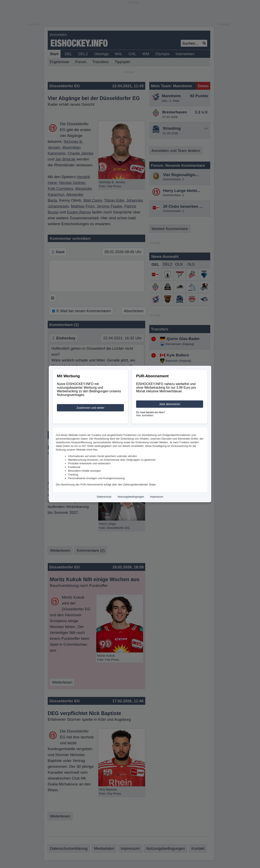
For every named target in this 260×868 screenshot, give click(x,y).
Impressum (157, 497)
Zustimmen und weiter (90, 408)
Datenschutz (104, 497)
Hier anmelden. (145, 415)
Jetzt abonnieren (170, 404)
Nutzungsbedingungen (131, 497)
